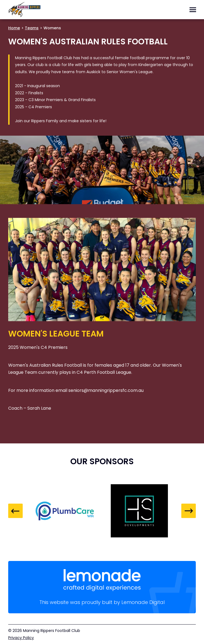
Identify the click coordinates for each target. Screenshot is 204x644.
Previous (15, 511)
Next (189, 511)
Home (14, 28)
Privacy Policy (21, 638)
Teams (32, 28)
